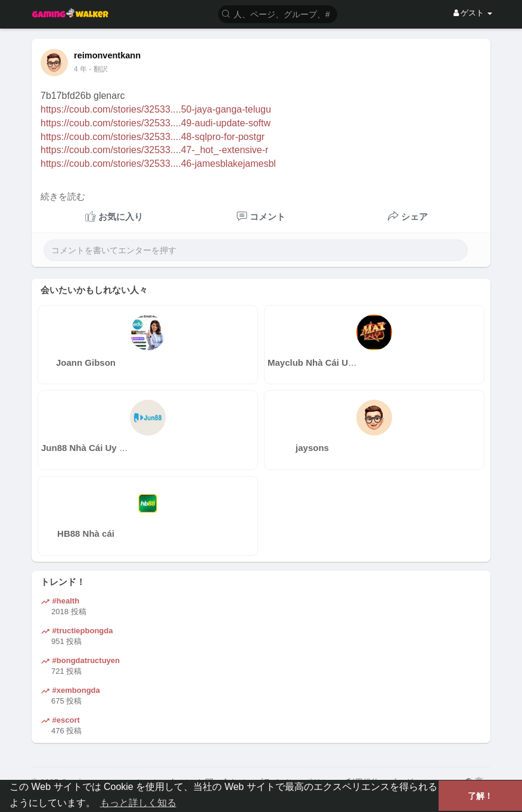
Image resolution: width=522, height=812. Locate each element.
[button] (278, 13)
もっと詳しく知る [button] (138, 803)
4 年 (80, 69)
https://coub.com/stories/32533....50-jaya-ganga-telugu (156, 109)
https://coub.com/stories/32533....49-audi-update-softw (156, 123)
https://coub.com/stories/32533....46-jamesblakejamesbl (158, 164)
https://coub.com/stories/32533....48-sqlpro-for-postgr (153, 137)
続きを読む (63, 197)
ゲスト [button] (473, 13)
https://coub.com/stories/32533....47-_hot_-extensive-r (154, 150)
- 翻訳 (98, 69)
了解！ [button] (480, 796)
